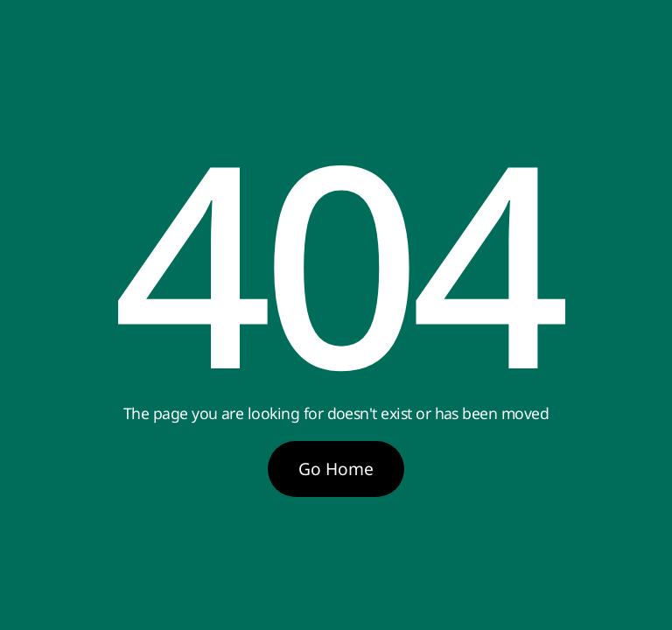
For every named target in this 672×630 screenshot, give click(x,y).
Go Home (336, 469)
